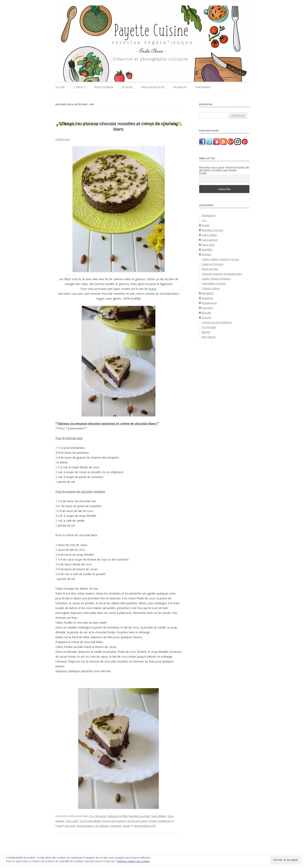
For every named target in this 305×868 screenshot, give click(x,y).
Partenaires (203, 87)
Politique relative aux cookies (133, 861)
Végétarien (165, 821)
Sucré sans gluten (91, 821)
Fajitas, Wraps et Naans (216, 279)
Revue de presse (104, 87)
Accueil (60, 87)
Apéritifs (207, 249)
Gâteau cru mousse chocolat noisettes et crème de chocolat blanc (119, 126)
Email (203, 173)
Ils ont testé (209, 327)
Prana (152, 289)
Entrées (207, 254)
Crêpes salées (211, 288)
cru (97, 826)
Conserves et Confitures (217, 322)
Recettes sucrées (139, 816)
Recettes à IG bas (213, 230)
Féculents (208, 293)
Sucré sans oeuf (137, 821)
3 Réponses (63, 139)
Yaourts (207, 317)
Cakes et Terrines (213, 264)
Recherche (180, 87)
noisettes (116, 826)
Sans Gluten (159, 816)
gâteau (104, 826)
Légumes (207, 298)
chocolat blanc (85, 826)
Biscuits (207, 313)
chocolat (70, 826)
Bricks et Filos (210, 269)
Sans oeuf (72, 821)
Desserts (101, 816)
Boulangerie (209, 303)
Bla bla (206, 332)
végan (126, 826)
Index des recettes (153, 87)
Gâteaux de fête (118, 816)
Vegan (153, 821)
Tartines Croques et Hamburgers (222, 274)
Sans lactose (210, 240)
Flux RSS (127, 87)
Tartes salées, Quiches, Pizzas (221, 259)
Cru (92, 816)
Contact (80, 87)
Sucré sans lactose (114, 821)
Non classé (209, 337)
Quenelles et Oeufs (214, 283)
